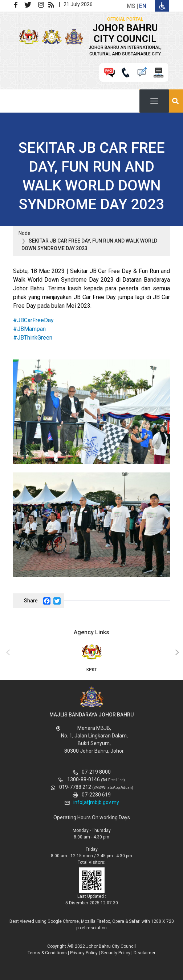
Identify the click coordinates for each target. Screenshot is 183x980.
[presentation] (7, 653)
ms (131, 6)
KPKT (91, 657)
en (143, 6)
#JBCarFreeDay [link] (33, 320)
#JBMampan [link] (29, 329)
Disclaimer (145, 953)
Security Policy (116, 953)
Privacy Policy (84, 953)
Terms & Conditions (47, 953)
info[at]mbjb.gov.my (96, 802)
